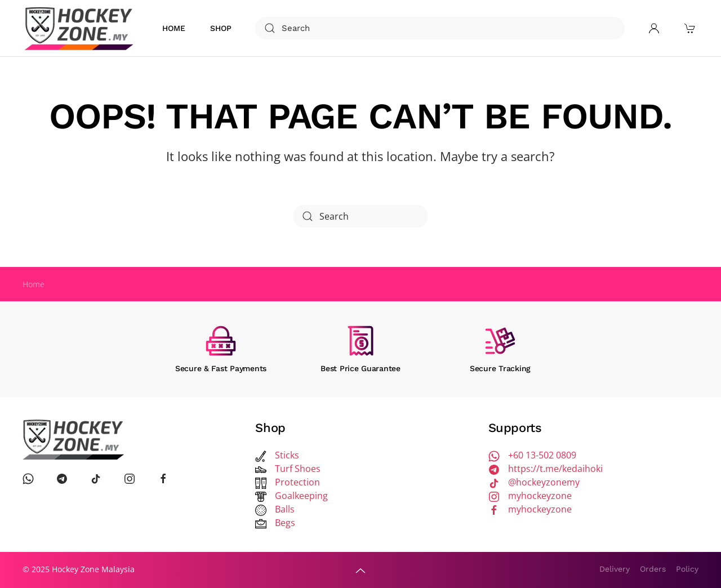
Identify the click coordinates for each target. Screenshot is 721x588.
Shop (221, 28)
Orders (653, 569)
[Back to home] (81, 28)
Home (174, 28)
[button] (360, 571)
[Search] (440, 28)
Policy (687, 569)
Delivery (615, 569)
